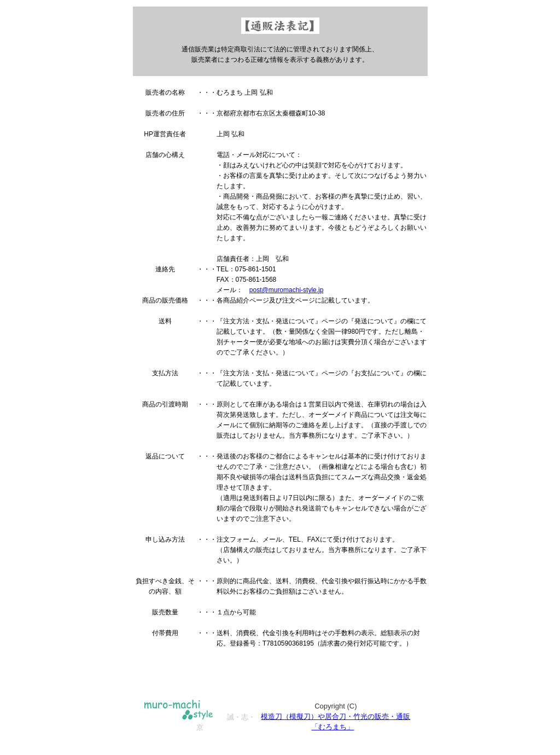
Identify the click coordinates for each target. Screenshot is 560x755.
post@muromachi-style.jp (287, 290)
